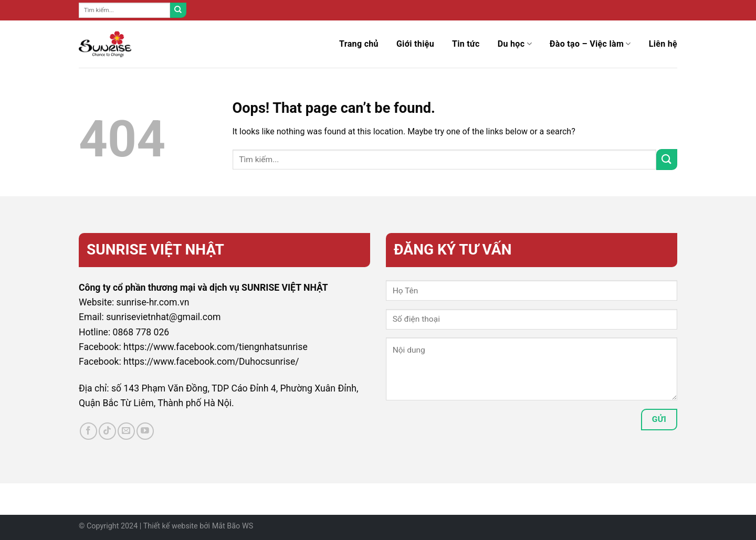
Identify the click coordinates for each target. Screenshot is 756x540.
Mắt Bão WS (233, 526)
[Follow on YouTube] (145, 431)
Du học (515, 44)
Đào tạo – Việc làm (590, 44)
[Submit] (178, 10)
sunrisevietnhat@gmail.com (163, 317)
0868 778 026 (141, 332)
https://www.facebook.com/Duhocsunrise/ (211, 362)
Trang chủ (359, 44)
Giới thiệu (415, 44)
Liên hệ (663, 44)
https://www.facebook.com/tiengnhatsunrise (216, 347)
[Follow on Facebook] (88, 431)
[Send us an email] (126, 431)
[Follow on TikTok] (107, 431)
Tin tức (466, 44)
